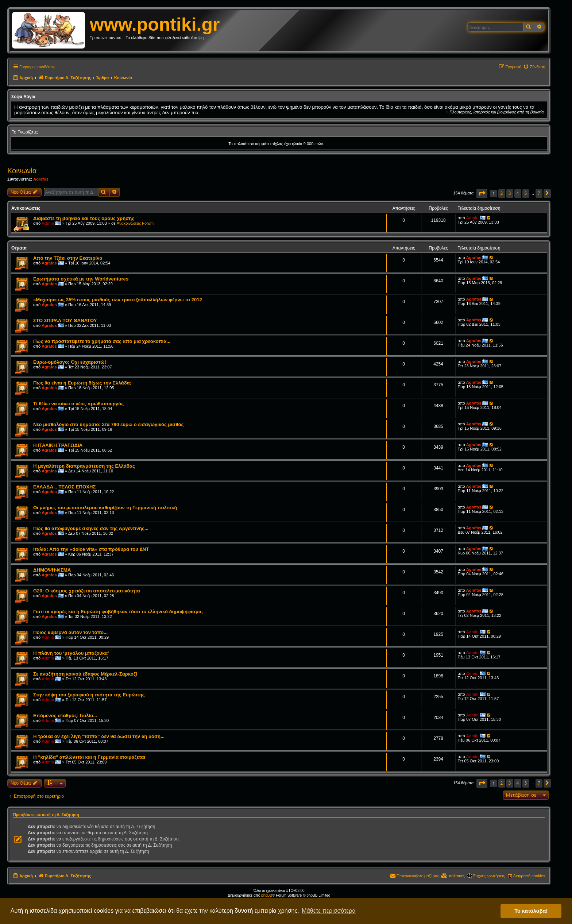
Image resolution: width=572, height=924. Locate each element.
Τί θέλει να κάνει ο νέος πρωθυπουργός (78, 404)
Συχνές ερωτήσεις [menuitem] (489, 876)
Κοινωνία (22, 171)
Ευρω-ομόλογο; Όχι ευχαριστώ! (70, 362)
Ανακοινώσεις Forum (135, 223)
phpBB (267, 895)
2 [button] (502, 193)
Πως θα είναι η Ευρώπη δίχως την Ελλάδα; (82, 383)
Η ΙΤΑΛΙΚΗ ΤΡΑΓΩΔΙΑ (58, 445)
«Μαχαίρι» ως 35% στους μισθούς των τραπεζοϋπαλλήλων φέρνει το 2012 (118, 300)
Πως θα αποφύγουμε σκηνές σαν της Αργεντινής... (91, 528)
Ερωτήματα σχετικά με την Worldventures (81, 279)
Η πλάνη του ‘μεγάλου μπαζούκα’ (71, 653)
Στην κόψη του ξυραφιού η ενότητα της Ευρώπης (89, 695)
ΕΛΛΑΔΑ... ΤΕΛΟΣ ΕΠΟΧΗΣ (65, 487)
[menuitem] (534, 67)
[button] (482, 194)
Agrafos (41, 179)
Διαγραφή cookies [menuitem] (529, 876)
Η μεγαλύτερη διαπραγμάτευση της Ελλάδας (84, 466)
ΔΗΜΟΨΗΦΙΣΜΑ (52, 570)
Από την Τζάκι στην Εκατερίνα (68, 258)
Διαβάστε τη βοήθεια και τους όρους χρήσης (84, 218)
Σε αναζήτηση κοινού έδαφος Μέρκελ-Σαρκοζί (85, 674)
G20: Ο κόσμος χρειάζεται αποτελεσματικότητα (87, 591)
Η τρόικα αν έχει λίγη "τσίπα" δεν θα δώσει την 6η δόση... (99, 736)
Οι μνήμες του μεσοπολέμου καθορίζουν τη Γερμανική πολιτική (105, 508)
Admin (48, 223)
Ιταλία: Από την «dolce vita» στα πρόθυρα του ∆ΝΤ (91, 549)
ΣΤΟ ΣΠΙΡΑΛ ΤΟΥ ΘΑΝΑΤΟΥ (65, 320)
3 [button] (510, 193)
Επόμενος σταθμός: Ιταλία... (65, 716)
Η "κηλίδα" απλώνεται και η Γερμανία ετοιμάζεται (89, 757)
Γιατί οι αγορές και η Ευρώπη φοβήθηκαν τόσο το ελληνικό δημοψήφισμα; (118, 612)
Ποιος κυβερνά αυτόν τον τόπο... (70, 632)
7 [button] (539, 193)
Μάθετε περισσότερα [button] (329, 911)
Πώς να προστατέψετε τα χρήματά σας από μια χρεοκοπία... (102, 341)
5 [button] (526, 193)
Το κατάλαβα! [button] (531, 911)
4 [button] (518, 193)
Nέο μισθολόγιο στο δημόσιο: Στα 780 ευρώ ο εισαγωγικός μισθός (108, 424)
